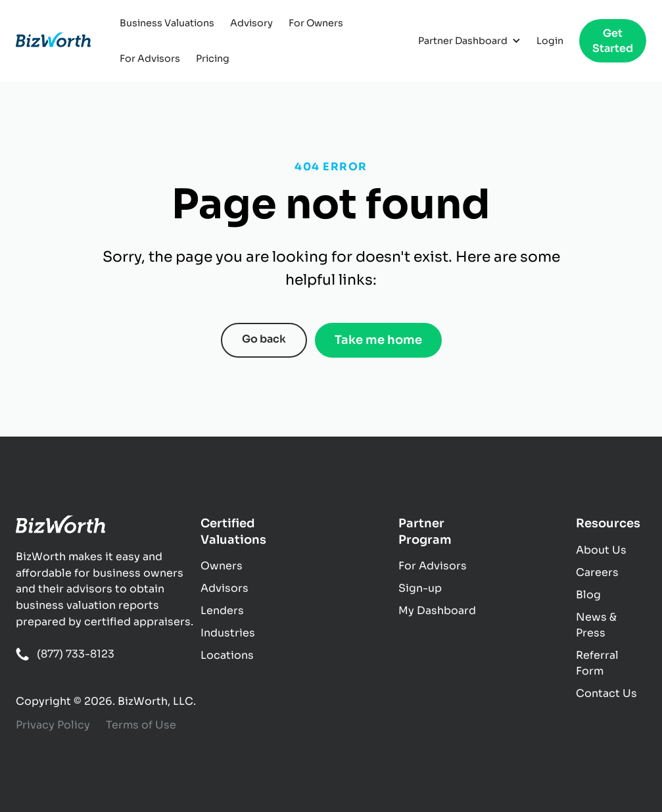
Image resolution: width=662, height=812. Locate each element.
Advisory (251, 23)
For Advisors (150, 59)
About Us (601, 550)
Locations (227, 655)
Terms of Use (141, 725)
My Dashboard (437, 610)
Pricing (213, 59)
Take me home (378, 340)
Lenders (222, 610)
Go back (264, 339)
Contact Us (606, 693)
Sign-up (420, 588)
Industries (228, 633)
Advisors (225, 588)
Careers (597, 572)
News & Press (596, 625)
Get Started (613, 41)
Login (550, 41)
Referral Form (597, 663)
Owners (222, 566)
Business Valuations (167, 23)
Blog (588, 595)
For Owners (316, 23)
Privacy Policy (53, 725)
